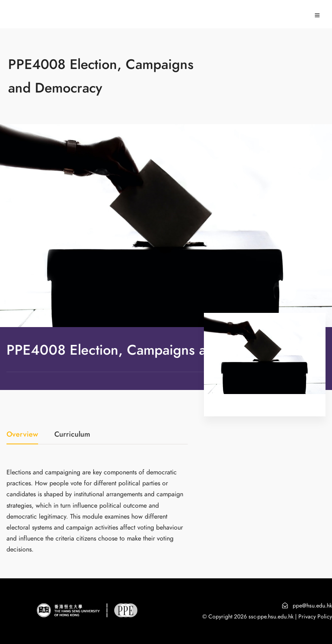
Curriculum (72, 435)
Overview (22, 435)
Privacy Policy (315, 617)
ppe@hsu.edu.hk (312, 606)
